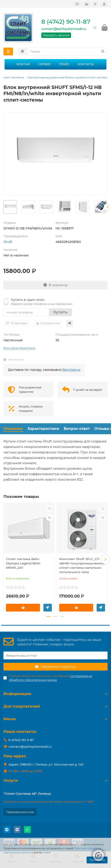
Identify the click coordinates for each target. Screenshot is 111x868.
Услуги (55, 780)
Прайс (64, 64)
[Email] (55, 655)
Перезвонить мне (20, 812)
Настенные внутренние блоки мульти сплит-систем (67, 77)
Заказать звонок (56, 35)
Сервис (45, 64)
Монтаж (23, 64)
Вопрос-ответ (77, 429)
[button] (107, 207)
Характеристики (43, 429)
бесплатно (71, 370)
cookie (47, 853)
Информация (55, 694)
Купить (60, 312)
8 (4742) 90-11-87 (66, 22)
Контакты (86, 64)
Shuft (8, 242)
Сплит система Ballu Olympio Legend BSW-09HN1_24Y (24, 563)
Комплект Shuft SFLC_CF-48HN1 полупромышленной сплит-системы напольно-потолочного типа (82, 565)
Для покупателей (55, 706)
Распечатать (17, 360)
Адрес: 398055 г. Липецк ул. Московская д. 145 (46, 764)
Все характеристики (19, 348)
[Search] (68, 51)
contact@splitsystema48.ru (64, 29)
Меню (55, 719)
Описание (13, 429)
